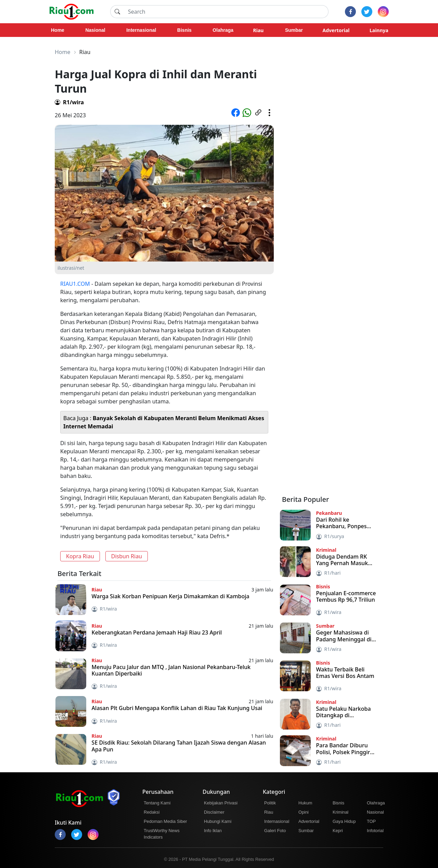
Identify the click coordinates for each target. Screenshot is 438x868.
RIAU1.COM (75, 284)
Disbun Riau (127, 556)
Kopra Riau (80, 556)
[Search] (226, 12)
